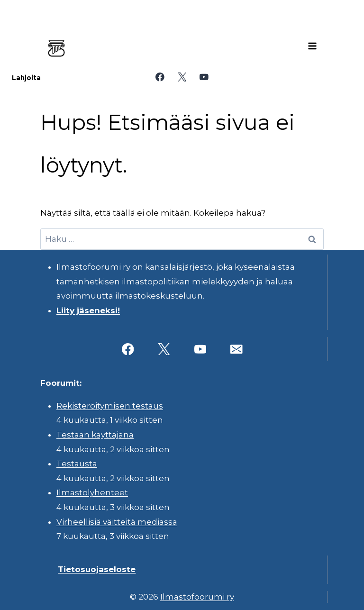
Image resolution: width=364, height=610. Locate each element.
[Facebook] (160, 77)
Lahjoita (26, 78)
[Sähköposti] (236, 349)
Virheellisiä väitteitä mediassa (117, 522)
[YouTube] (204, 77)
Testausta (77, 464)
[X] (182, 77)
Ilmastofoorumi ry (197, 597)
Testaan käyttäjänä (95, 435)
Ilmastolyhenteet (92, 492)
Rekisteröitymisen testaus (110, 406)
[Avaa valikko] (312, 46)
